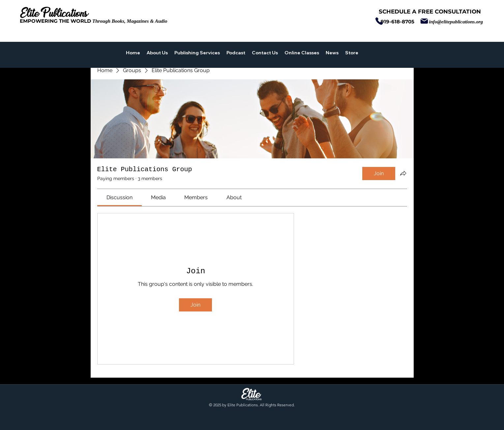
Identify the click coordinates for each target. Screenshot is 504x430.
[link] (119, 197)
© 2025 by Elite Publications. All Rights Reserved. (252, 405)
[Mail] (424, 21)
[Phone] (379, 21)
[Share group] (403, 173)
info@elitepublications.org (456, 22)
